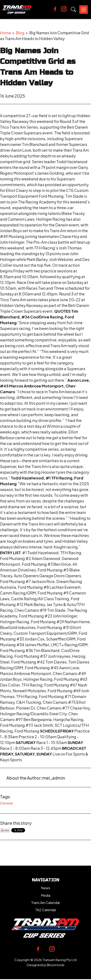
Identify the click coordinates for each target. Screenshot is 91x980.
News (46, 888)
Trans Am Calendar (45, 903)
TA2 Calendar (46, 910)
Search (73, 9)
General (6, 803)
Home (6, 33)
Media (46, 895)
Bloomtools (56, 965)
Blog (20, 33)
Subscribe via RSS (5, 830)
